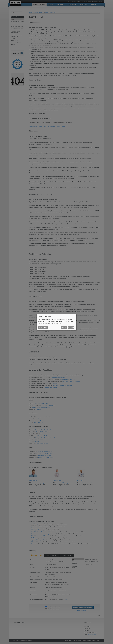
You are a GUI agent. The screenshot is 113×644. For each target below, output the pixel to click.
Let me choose (43, 327)
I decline (64, 327)
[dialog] (56, 322)
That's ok (71, 327)
